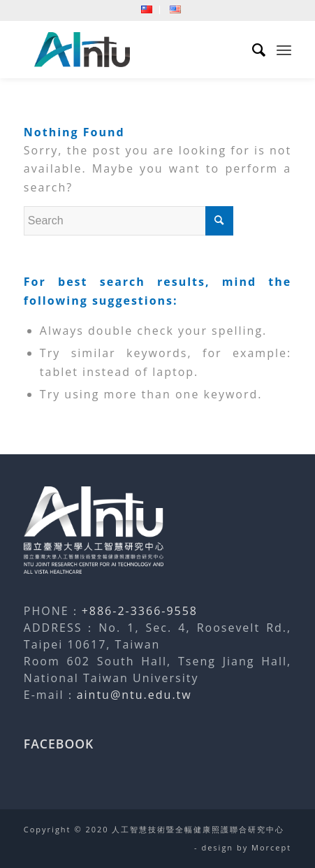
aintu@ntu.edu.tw (134, 695)
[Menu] (284, 50)
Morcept (271, 847)
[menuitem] (147, 10)
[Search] (252, 50)
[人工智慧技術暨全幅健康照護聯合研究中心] (131, 50)
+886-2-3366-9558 (140, 611)
